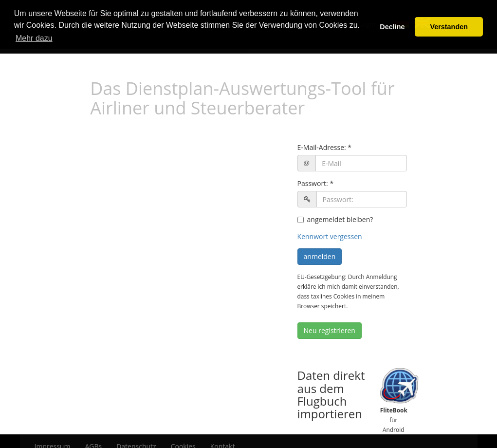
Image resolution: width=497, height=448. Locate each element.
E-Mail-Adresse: (322, 147)
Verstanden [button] (449, 27)
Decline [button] (392, 27)
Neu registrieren (330, 330)
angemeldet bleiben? (335, 219)
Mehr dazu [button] (34, 38)
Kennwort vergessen (330, 236)
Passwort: (313, 183)
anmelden (320, 256)
